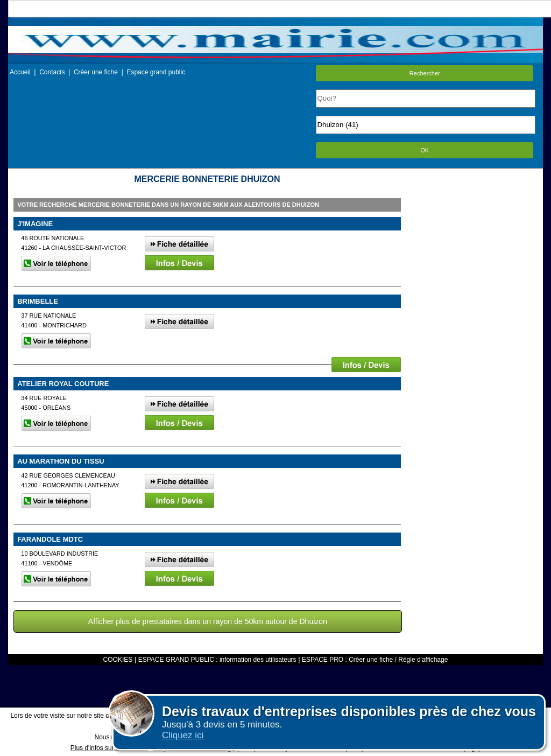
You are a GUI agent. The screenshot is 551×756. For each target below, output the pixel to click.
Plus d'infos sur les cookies (109, 748)
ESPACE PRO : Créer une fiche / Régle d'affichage (375, 660)
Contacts (52, 72)
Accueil (20, 72)
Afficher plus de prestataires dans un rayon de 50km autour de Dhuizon (208, 621)
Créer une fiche (96, 72)
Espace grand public (156, 72)
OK (425, 150)
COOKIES (118, 660)
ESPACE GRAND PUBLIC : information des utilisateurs (217, 660)
